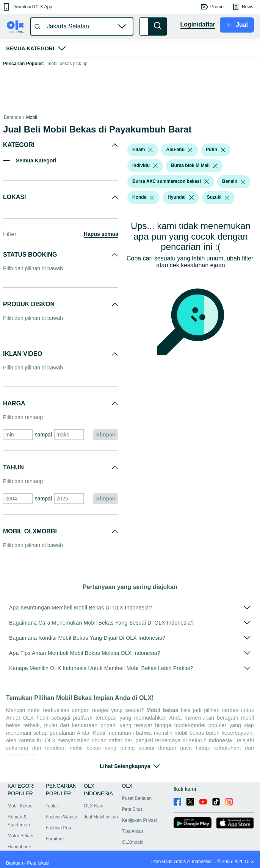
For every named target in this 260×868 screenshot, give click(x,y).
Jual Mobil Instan (101, 817)
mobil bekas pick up (67, 64)
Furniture (55, 839)
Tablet (52, 806)
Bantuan (15, 863)
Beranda (12, 117)
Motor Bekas (20, 836)
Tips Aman (133, 831)
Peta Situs (132, 809)
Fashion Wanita (62, 817)
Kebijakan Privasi (139, 820)
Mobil (32, 117)
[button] (27, 7)
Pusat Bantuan (137, 798)
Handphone (19, 847)
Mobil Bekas (20, 806)
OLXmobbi (133, 842)
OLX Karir (94, 806)
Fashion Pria (59, 828)
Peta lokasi (38, 863)
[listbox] (150, 150)
